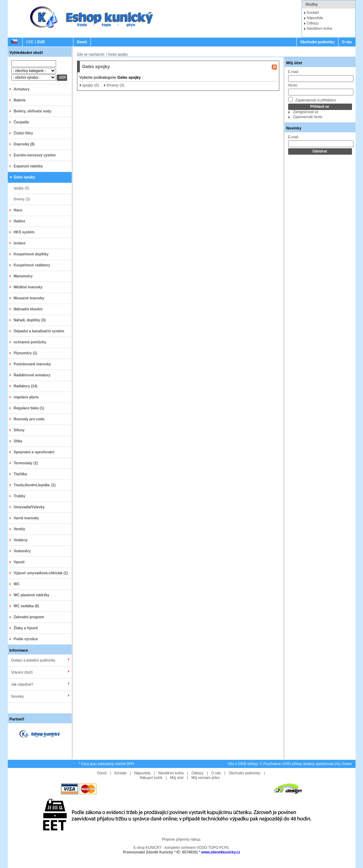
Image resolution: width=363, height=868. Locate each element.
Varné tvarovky (26, 518)
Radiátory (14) (26, 386)
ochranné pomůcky (30, 342)
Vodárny (21, 540)
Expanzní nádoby (28, 166)
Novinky (18, 696)
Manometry (23, 276)
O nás (347, 42)
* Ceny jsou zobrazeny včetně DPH (106, 764)
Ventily (20, 529)
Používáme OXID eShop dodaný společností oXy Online (308, 764)
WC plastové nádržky (32, 595)
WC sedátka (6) (27, 606)
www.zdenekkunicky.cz (221, 852)
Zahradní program (29, 617)
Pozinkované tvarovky (32, 364)
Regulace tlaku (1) (29, 408)
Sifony (19, 430)
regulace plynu (26, 397)
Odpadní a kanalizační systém (39, 331)
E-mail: (294, 72)
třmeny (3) (22, 199)
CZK (30, 42)
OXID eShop (248, 764)
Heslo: (293, 85)
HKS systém (24, 232)
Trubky (20, 496)
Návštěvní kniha (320, 29)
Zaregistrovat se (306, 112)
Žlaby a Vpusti (26, 628)
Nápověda (315, 18)
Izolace (20, 243)
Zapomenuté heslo (308, 117)
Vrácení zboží (22, 672)
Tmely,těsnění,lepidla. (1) (35, 485)
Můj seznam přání (206, 778)
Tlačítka (20, 474)
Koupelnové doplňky (31, 254)
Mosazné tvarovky (29, 298)
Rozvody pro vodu (29, 419)
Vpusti (19, 562)
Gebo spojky (24, 177)
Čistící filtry (23, 133)
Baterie (20, 100)
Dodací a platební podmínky (34, 660)
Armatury (22, 89)
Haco (18, 210)
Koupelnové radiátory (32, 265)
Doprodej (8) (24, 144)
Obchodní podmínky (317, 42)
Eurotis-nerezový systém (35, 155)
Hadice (20, 221)
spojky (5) (21, 188)
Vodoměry (22, 551)
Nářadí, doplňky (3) (30, 320)
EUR (41, 42)
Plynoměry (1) (26, 353)
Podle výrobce (26, 639)
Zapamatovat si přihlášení (312, 99)
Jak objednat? (22, 684)
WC (17, 584)
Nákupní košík (151, 778)
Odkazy (313, 23)
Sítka (18, 441)
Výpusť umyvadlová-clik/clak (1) (41, 573)
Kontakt (313, 13)
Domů (82, 42)
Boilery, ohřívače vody (33, 111)
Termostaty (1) (26, 463)
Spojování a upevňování (34, 452)
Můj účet (294, 63)
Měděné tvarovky (28, 287)
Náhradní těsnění (28, 309)
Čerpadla (21, 122)
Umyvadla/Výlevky (29, 507)
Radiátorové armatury (32, 375)
